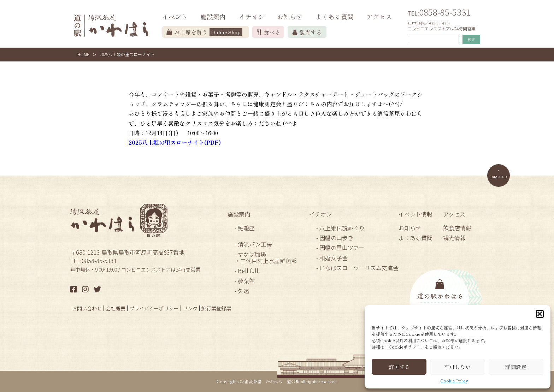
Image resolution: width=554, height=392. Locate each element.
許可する (399, 367)
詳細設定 (516, 367)
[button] (540, 314)
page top (499, 176)
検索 (471, 39)
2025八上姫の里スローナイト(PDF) (175, 142)
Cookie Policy (454, 381)
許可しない (457, 367)
